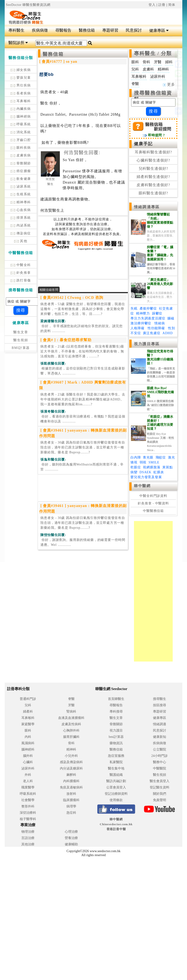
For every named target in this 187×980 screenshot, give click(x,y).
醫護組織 (116, 775)
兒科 (28, 705)
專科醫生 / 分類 (153, 53)
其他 (21, 241)
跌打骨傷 (21, 280)
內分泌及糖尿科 (71, 768)
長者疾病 (21, 93)
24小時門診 (160, 756)
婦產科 (28, 712)
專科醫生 (16, 30)
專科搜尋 (116, 712)
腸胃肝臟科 (71, 737)
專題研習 (110, 30)
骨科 (71, 743)
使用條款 (116, 800)
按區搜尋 (160, 705)
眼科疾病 (21, 148)
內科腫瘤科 (71, 781)
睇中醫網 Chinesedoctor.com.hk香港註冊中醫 (116, 824)
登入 (152, 5)
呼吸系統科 (28, 794)
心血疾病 (21, 210)
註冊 (162, 5)
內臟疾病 (21, 109)
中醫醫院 (160, 768)
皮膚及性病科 (71, 724)
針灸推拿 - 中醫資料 (153, 503)
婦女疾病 (21, 70)
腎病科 (71, 712)
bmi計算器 (116, 737)
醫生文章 (21, 332)
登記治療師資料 (116, 794)
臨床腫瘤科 (71, 800)
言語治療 (28, 838)
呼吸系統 (21, 124)
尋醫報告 (63, 30)
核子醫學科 (28, 819)
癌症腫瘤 (21, 171)
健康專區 (159, 31)
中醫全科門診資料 (153, 496)
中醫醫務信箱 (153, 511)
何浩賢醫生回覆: (82, 152)
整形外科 (28, 806)
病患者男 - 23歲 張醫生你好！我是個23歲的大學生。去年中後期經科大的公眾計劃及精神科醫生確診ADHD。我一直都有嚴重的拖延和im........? (83, 399)
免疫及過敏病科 (71, 787)
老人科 (28, 781)
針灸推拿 (21, 273)
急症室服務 (116, 756)
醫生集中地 (116, 768)
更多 (169, 84)
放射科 (71, 794)
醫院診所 (18, 43)
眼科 (28, 730)
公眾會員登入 (116, 787)
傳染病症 (21, 233)
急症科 (71, 813)
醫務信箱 (87, 30)
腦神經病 (21, 116)
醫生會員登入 (160, 781)
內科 (28, 737)
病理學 (71, 806)
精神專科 (21, 202)
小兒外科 (71, 756)
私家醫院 (116, 762)
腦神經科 (28, 749)
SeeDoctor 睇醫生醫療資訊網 (28, 5)
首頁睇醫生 (116, 699)
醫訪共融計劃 (116, 781)
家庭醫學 (28, 724)
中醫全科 (21, 265)
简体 (172, 5)
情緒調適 (160, 724)
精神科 (71, 749)
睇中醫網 (142, 486)
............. (82, 329)
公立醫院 (160, 749)
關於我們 (160, 794)
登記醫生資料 (160, 787)
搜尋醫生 (160, 699)
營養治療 (71, 838)
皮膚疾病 (21, 155)
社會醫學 (28, 800)
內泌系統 (21, 225)
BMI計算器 (21, 348)
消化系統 (21, 132)
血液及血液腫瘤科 (71, 718)
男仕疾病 (21, 85)
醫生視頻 (21, 340)
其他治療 (28, 844)
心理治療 (71, 832)
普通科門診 (28, 699)
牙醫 (71, 705)
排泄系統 (21, 218)
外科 (28, 775)
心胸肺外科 (71, 730)
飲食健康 (21, 179)
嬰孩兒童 (21, 78)
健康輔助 (71, 844)
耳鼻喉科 (21, 101)
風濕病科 (28, 743)
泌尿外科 (28, 768)
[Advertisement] (108, 15)
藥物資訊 (116, 743)
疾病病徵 (40, 30)
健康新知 (160, 737)
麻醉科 (71, 775)
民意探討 (134, 30)
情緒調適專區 (147, 207)
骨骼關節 (21, 163)
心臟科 (28, 762)
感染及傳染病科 (71, 762)
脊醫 (71, 699)
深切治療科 (28, 813)
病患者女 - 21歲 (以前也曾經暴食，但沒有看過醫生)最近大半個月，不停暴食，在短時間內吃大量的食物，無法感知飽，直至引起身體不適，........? (82, 351)
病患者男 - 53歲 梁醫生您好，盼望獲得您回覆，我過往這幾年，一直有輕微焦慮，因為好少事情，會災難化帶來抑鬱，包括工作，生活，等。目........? (83, 309)
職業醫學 (28, 787)
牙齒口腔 (21, 140)
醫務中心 (160, 762)
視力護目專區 (147, 344)
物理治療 (28, 832)
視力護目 (116, 730)
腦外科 (28, 756)
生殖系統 (21, 194)
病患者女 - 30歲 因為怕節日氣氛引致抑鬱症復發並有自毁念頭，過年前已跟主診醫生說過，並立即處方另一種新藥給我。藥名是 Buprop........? (83, 447)
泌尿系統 (21, 187)
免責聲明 (160, 800)
